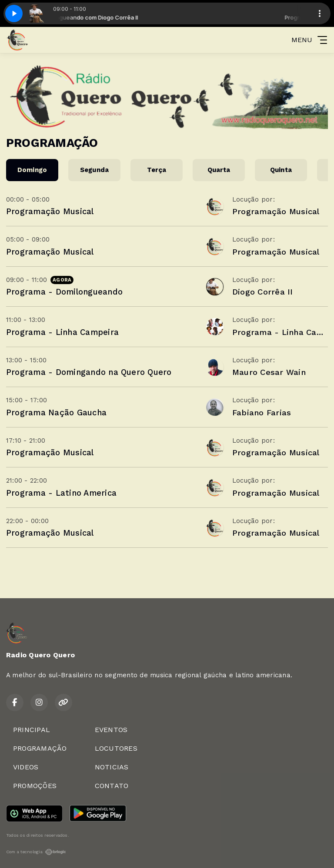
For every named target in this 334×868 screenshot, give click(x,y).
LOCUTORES (116, 748)
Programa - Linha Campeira (62, 332)
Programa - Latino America (61, 493)
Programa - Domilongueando (64, 292)
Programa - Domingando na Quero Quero (89, 372)
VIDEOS (26, 767)
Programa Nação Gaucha (56, 412)
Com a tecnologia (36, 852)
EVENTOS (111, 730)
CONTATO (112, 786)
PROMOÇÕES (35, 786)
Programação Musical (50, 211)
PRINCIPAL (32, 730)
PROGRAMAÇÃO (40, 748)
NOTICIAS (112, 767)
